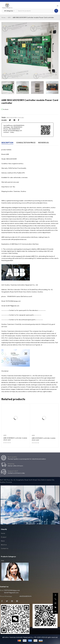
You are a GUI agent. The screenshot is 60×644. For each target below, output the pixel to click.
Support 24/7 (13, 471)
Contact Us (5, 548)
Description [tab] (7, 143)
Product (4, 537)
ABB (9, 17)
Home (4, 17)
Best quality (12, 457)
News (3, 541)
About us (4, 545)
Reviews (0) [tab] (43, 143)
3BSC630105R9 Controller (15, 118)
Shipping (11, 464)
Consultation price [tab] (26, 143)
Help (3, 561)
